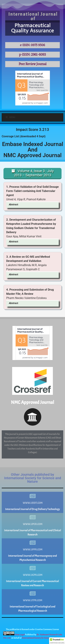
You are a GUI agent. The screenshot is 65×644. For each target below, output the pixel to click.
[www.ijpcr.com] (33, 517)
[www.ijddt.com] (33, 496)
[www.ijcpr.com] (33, 568)
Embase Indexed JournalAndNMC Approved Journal (33, 150)
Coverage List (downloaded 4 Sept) (24, 136)
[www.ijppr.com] (33, 543)
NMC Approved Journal (32, 402)
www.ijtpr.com (32, 600)
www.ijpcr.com (33, 524)
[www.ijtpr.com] (33, 594)
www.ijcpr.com (33, 575)
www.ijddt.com (33, 503)
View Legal (20, 635)
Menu (10, 117)
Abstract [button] (14, 205)
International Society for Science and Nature (42, 638)
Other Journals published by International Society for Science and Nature (33, 478)
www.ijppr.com (33, 550)
